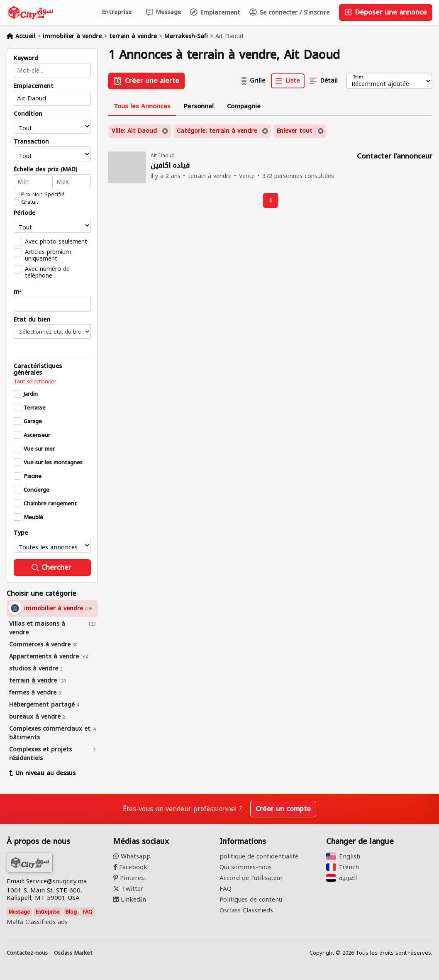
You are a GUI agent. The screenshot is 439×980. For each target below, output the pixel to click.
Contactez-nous (27, 953)
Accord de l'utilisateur (251, 878)
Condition (28, 114)
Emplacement (215, 13)
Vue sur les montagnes (53, 463)
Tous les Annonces (142, 106)
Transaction (31, 142)
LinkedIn (130, 900)
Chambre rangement (50, 504)
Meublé (33, 517)
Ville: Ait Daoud (134, 131)
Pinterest (130, 878)
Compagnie (244, 106)
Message (163, 12)
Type (21, 533)
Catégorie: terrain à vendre (217, 131)
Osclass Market (73, 953)
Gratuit (30, 202)
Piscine (33, 476)
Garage (33, 422)
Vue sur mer (39, 449)
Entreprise (117, 12)
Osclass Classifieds (246, 910)
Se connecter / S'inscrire (289, 13)
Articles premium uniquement (48, 255)
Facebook (130, 867)
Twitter (128, 889)
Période (24, 213)
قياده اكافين (170, 166)
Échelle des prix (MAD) (45, 170)
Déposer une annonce (386, 12)
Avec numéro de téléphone (47, 272)
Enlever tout (295, 131)
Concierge (37, 490)
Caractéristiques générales (38, 370)
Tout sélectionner (35, 382)
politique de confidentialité (259, 856)
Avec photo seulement (56, 241)
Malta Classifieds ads (37, 922)
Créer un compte (283, 809)
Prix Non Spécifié (43, 195)
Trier (357, 77)
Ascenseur (37, 435)
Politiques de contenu (251, 900)
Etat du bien (32, 320)
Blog (71, 912)
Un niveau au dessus (42, 773)
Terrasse (35, 408)
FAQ (88, 912)
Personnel (199, 106)
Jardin (31, 394)
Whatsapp (132, 856)
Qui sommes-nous (246, 867)
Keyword (26, 59)
